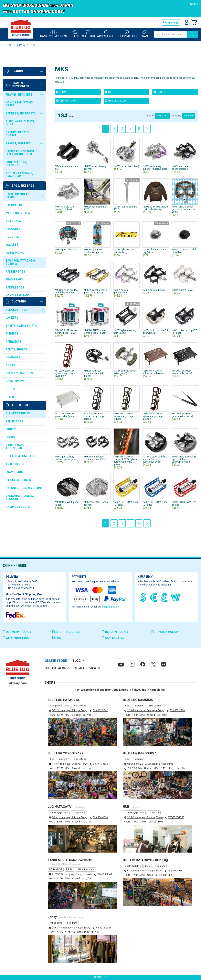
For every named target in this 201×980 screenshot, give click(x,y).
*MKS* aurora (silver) (183, 274)
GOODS (159, 76)
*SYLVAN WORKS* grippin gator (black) (182, 399)
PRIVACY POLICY (165, 632)
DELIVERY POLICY (17, 632)
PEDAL (61, 76)
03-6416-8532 (100, 764)
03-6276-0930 (175, 871)
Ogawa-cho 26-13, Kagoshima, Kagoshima (150, 764)
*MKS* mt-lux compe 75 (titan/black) (155, 315)
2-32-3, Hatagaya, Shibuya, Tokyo (70, 710)
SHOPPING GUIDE (66, 632)
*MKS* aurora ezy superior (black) (181, 151)
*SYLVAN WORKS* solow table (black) (182, 356)
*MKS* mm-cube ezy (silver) (95, 151)
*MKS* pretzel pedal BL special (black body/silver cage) (184, 435)
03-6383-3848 (104, 874)
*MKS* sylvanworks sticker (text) (124, 235)
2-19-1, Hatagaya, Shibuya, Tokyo (70, 817)
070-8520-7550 (176, 817)
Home (9, 45)
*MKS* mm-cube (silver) (126, 150)
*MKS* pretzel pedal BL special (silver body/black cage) (155, 435)
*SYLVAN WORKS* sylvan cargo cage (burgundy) (65, 357)
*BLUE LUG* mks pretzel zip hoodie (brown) (155, 192)
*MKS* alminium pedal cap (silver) (154, 235)
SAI (71, 869)
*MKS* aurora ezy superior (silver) (64, 192)
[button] (195, 4)
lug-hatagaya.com (59, 813)
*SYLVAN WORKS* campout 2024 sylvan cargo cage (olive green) (125, 444)
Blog (67, 706)
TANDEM (57, 869)
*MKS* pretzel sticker (66, 233)
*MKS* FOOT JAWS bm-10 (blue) (155, 479)
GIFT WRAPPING (16, 638)
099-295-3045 (134, 768)
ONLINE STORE (56, 661)
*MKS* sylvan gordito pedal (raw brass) (95, 275)
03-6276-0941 (103, 928)
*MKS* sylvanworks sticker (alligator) (95, 235)
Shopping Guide (110, 607)
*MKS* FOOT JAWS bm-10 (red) (184, 479)
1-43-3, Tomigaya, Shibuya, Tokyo (70, 764)
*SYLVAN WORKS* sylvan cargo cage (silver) (123, 400)
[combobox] (170, 34)
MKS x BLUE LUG (115, 84)
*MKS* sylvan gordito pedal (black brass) (66, 275)
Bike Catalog (80, 706)
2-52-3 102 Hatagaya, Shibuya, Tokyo (72, 874)
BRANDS (21, 45)
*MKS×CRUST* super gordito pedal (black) (95, 315)
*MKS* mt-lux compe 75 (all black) (184, 315)
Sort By (177, 99)
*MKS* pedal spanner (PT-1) (95, 192)
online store (56, 923)
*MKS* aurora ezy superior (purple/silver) (155, 151)
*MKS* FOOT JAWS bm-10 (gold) (126, 479)
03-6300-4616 (100, 817)
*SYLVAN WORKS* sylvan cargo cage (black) (94, 400)
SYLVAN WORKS (66, 84)
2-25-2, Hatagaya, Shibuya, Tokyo (145, 817)
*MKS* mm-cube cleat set (67, 151)
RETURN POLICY (115, 632)
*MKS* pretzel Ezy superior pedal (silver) (67, 442)
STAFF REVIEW (86, 668)
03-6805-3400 (177, 710)
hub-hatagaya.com (134, 813)
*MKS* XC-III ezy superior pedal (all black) (94, 357)
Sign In (187, 22)
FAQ (57, 638)
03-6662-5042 (100, 710)
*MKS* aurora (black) (154, 274)
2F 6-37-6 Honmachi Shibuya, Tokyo (71, 928)
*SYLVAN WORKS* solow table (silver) (65, 399)
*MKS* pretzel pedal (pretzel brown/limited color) (184, 193)
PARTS (110, 76)
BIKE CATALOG (56, 668)
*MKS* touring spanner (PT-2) (126, 192)
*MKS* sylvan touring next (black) (125, 315)
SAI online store (86, 869)
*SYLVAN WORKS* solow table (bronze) (153, 356)
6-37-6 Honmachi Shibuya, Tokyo (145, 871)
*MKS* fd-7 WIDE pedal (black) (67, 479)
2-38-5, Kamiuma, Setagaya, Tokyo (146, 710)
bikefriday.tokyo (133, 866)
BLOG (77, 661)
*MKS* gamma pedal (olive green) (125, 356)
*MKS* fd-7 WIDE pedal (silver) (96, 479)
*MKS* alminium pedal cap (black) (184, 235)
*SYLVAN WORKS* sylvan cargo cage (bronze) (153, 400)
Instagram (55, 706)
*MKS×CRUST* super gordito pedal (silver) (66, 315)
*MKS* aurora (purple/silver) (121, 275)
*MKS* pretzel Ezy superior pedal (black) (96, 442)
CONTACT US (113, 638)
